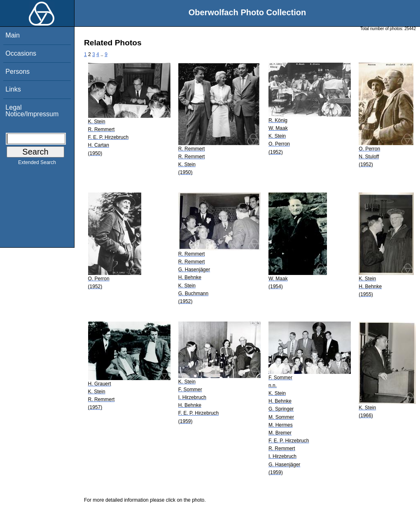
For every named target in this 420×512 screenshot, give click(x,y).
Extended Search (37, 164)
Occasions (21, 53)
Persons (17, 72)
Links (13, 89)
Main (13, 35)
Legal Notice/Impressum (32, 111)
